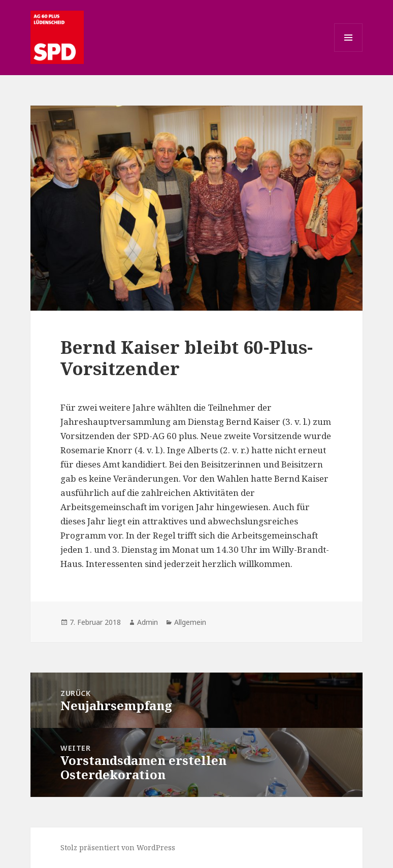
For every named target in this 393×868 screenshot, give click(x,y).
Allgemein (190, 622)
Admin (148, 622)
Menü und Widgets (349, 52)
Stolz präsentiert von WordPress (118, 847)
